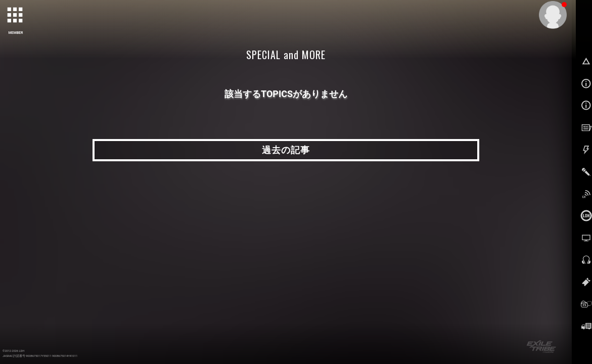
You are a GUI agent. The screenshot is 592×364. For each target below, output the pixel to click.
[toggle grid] (16, 16)
